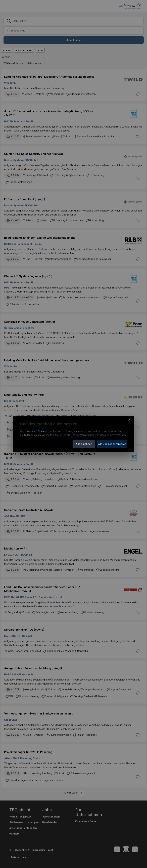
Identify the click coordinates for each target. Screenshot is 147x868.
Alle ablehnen (84, 444)
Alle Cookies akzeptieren (112, 444)
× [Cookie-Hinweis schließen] (129, 420)
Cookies (43, 431)
